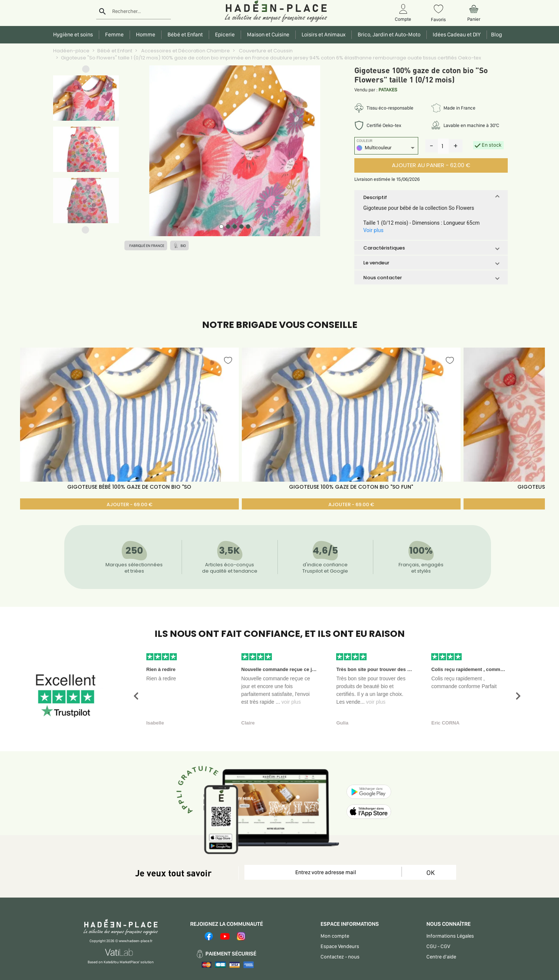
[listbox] (386, 149)
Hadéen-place (71, 51)
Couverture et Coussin (265, 51)
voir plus (291, 702)
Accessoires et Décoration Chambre (185, 51)
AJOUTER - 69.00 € (129, 504)
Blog (495, 35)
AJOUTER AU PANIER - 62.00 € (431, 165)
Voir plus (373, 230)
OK (430, 872)
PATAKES (388, 90)
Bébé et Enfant (115, 51)
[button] (86, 71)
